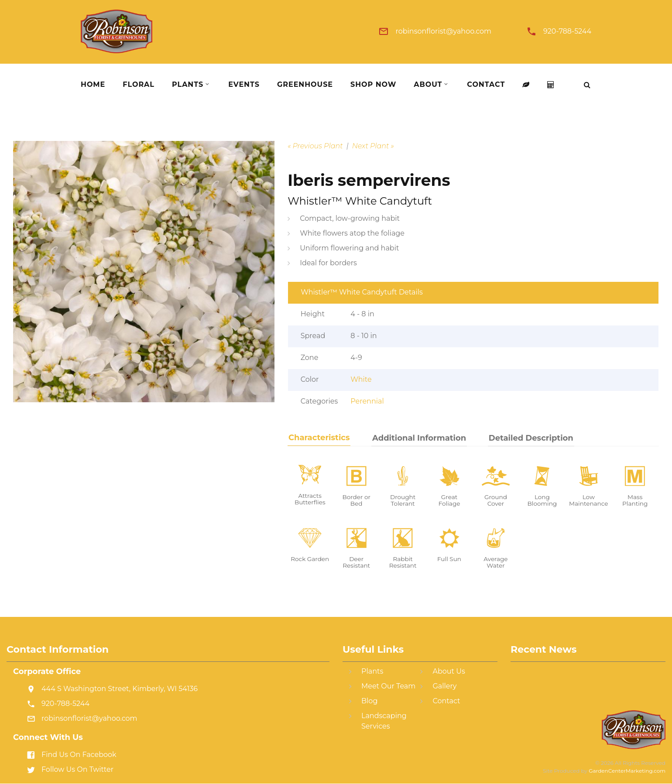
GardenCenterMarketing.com (627, 771)
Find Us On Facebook (79, 755)
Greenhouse (305, 85)
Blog (369, 701)
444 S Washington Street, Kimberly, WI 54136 (120, 689)
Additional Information (417, 438)
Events (244, 85)
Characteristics (318, 438)
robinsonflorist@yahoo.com (443, 31)
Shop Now (373, 85)
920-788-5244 (567, 31)
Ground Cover (496, 501)
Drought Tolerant (403, 501)
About (428, 85)
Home (93, 85)
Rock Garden (310, 559)
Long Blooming (542, 501)
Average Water (495, 562)
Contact (486, 85)
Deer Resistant (356, 562)
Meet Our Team (388, 686)
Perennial (367, 401)
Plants (188, 85)
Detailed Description (527, 438)
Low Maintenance (588, 501)
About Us (449, 672)
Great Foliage (449, 501)
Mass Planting (635, 501)
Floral (139, 85)
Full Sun (449, 559)
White (361, 379)
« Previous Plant (315, 146)
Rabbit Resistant (403, 562)
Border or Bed (356, 501)
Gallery (444, 686)
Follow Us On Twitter (77, 770)
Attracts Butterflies (310, 499)
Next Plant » (373, 146)
